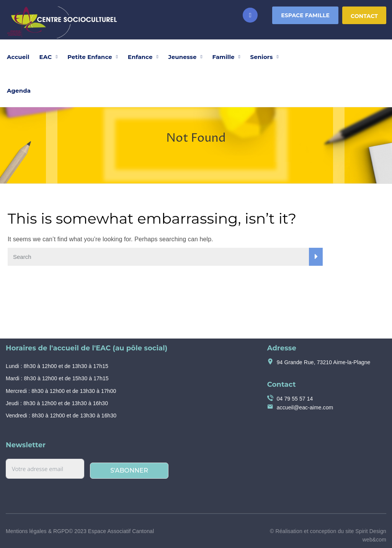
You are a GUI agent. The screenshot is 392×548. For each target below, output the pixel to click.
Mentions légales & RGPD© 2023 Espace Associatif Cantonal (80, 531)
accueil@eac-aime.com (305, 407)
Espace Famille (305, 15)
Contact (364, 16)
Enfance (140, 57)
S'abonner (129, 470)
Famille (224, 57)
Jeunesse (183, 57)
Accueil (18, 57)
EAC (46, 57)
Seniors (262, 57)
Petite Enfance (90, 57)
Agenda (19, 91)
